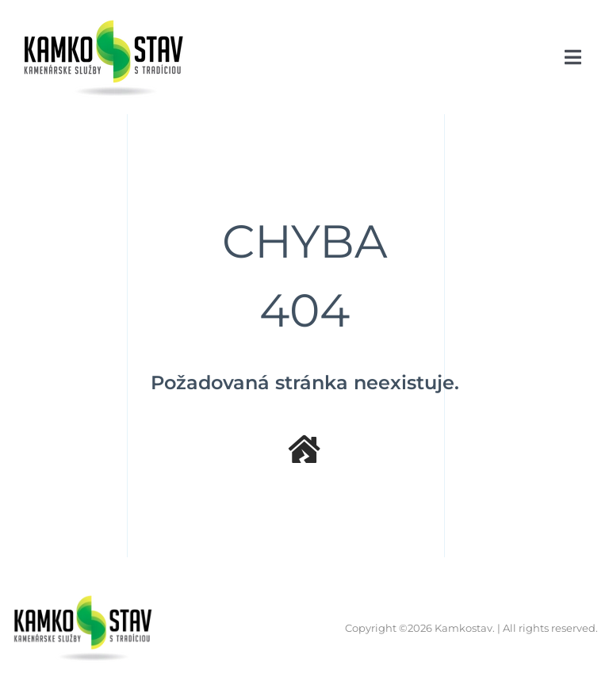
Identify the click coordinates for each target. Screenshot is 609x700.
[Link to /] (304, 449)
